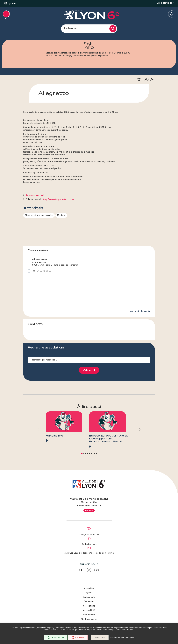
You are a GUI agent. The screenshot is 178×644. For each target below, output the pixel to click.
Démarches (89, 602)
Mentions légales (89, 619)
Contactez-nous (89, 544)
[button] (139, 79)
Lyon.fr (12, 3)
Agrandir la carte (140, 311)
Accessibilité (89, 610)
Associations (89, 606)
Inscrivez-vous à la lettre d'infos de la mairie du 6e (89, 553)
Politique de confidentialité (122, 638)
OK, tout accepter (56, 638)
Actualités (89, 588)
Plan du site (89, 615)
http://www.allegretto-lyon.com (58, 200)
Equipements (89, 597)
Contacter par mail (35, 195)
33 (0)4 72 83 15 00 (89, 535)
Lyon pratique (166, 3)
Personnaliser (100, 638)
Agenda (89, 593)
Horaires (89, 510)
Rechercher (71, 29)
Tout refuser (78, 638)
